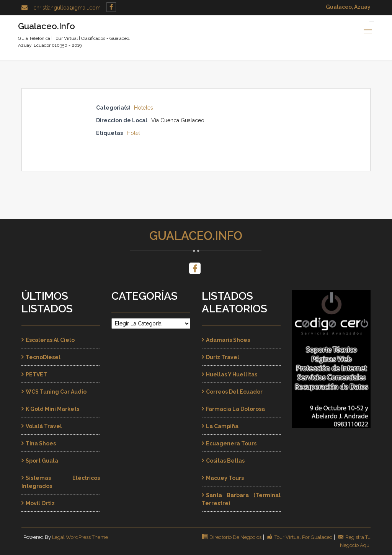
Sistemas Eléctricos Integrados (61, 482)
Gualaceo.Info (196, 236)
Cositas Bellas (225, 461)
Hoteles (144, 108)
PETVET (36, 374)
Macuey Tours (225, 478)
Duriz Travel (223, 357)
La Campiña (222, 426)
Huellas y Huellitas (232, 374)
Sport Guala (42, 461)
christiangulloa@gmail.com (67, 8)
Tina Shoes (41, 443)
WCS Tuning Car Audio (56, 392)
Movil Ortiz (40, 503)
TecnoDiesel (43, 357)
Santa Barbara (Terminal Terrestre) (241, 499)
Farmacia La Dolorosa (235, 409)
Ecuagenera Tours (231, 443)
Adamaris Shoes (228, 340)
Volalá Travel (44, 426)
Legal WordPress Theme (80, 537)
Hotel (133, 133)
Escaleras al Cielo (50, 340)
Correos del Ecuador (234, 392)
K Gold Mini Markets (52, 409)
